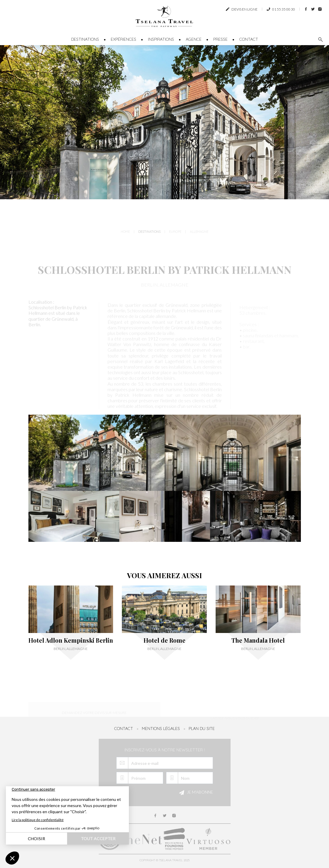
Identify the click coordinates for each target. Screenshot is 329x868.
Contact (249, 39)
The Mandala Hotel (258, 640)
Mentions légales (161, 729)
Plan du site (202, 729)
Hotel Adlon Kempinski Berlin (71, 640)
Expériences (123, 39)
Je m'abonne (195, 793)
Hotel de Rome (164, 640)
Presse (220, 39)
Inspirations (161, 39)
